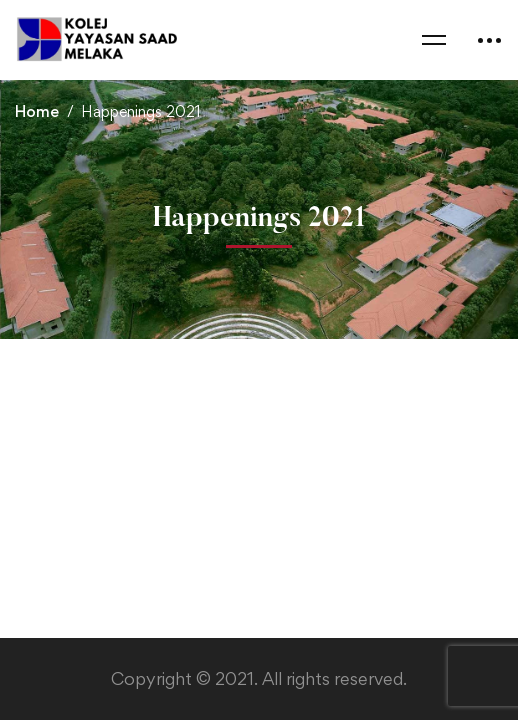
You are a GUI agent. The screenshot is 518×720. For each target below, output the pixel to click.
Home (37, 111)
